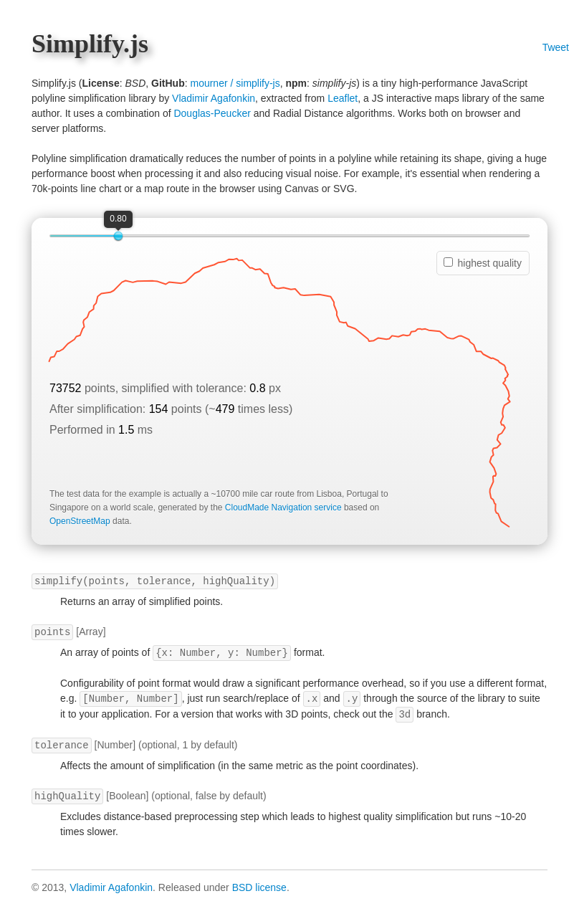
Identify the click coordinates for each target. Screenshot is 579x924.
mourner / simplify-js (235, 83)
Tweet (556, 47)
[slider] (118, 236)
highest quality (483, 263)
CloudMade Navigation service (283, 508)
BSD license (259, 887)
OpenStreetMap (80, 521)
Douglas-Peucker (212, 113)
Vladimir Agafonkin (214, 98)
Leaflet (343, 98)
